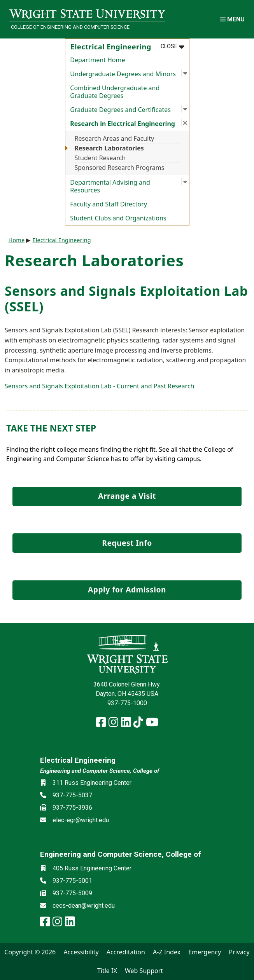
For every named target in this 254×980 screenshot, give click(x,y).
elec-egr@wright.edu (81, 820)
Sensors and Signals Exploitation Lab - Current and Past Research (99, 386)
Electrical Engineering (61, 240)
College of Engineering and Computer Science (70, 27)
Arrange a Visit (127, 496)
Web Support (144, 971)
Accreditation (126, 952)
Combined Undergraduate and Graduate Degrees (115, 92)
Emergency (205, 952)
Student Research (100, 158)
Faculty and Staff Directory (109, 204)
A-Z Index (167, 952)
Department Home (97, 60)
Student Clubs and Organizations (118, 218)
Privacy (239, 952)
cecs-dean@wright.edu (84, 906)
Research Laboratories (109, 148)
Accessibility (81, 952)
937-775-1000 (127, 703)
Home (17, 240)
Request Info (127, 543)
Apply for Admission (127, 590)
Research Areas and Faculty (115, 138)
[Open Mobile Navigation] (232, 19)
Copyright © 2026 (30, 952)
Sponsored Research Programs (120, 168)
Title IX (107, 971)
